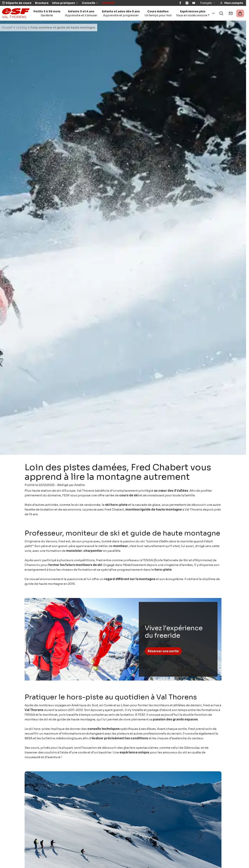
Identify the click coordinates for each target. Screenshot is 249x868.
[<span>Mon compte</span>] (231, 3)
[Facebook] (180, 3)
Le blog (21, 28)
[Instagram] (187, 3)
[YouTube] (194, 3)
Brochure (42, 3)
